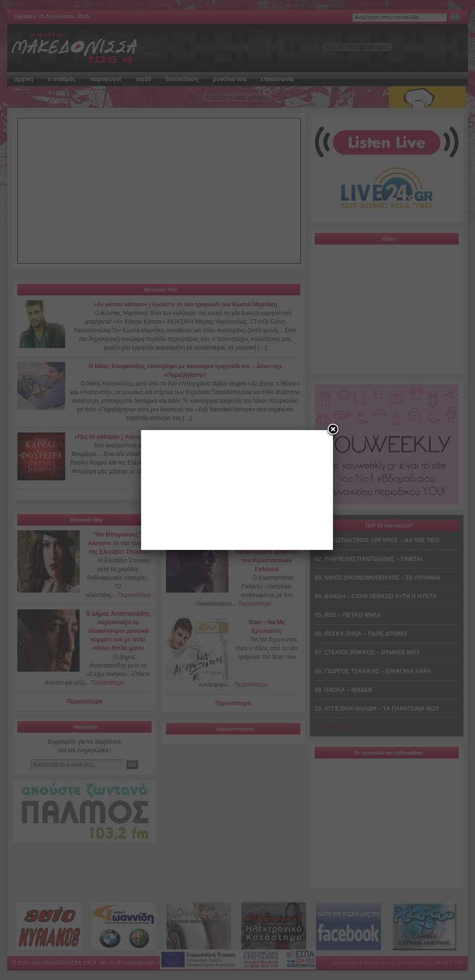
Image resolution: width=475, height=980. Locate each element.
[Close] (333, 430)
